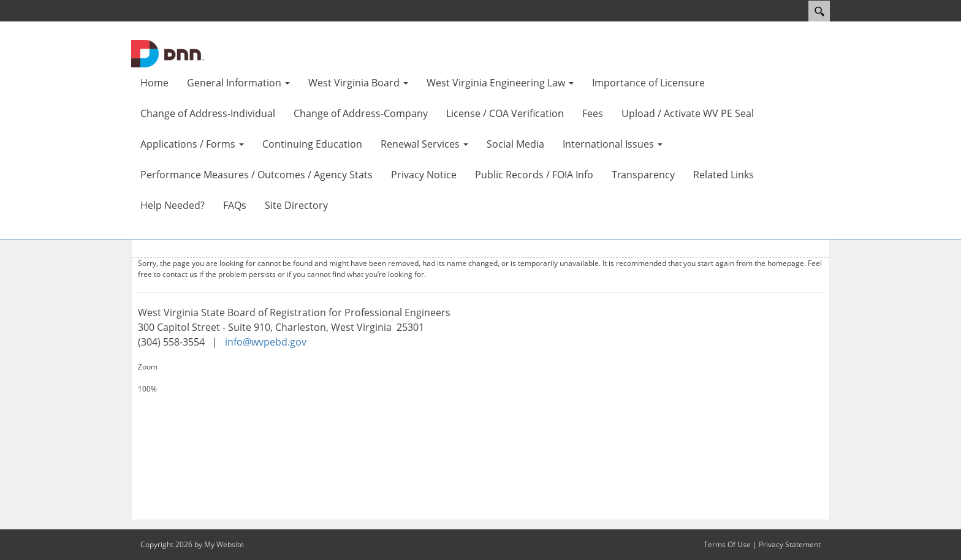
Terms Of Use (727, 544)
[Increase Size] (480, 378)
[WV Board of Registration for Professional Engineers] (168, 53)
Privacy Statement (790, 544)
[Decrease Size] (480, 400)
